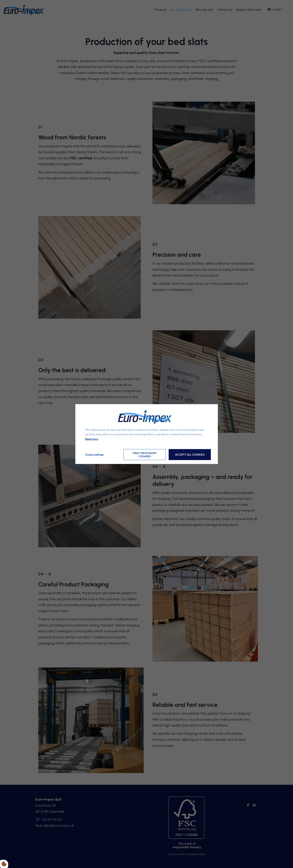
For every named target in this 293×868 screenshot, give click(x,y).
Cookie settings (94, 455)
